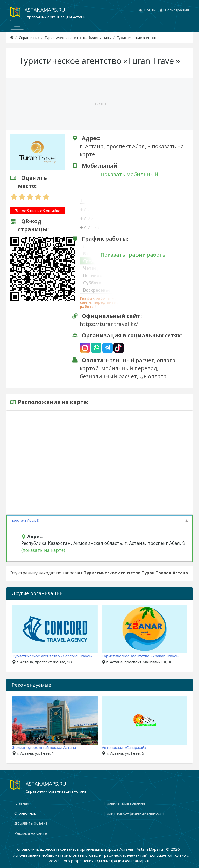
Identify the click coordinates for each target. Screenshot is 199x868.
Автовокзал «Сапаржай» (129, 747)
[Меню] (17, 25)
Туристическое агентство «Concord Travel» (55, 656)
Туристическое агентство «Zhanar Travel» (144, 656)
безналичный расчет (108, 376)
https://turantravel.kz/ (109, 324)
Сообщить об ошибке (37, 211)
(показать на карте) (43, 550)
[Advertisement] (99, 102)
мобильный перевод (129, 368)
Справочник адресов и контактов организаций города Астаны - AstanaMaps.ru (91, 849)
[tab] (99, 520)
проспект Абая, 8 (25, 520)
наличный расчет (130, 360)
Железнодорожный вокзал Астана (49, 747)
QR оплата (153, 376)
